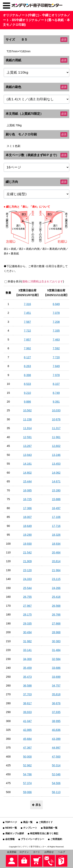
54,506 (56, 783)
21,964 (56, 570)
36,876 (56, 703)
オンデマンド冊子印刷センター (33, 847)
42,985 (27, 730)
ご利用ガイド (46, 822)
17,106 (56, 517)
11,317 (56, 428)
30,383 (56, 641)
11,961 (56, 437)
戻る (36, 805)
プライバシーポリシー (33, 839)
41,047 (27, 721)
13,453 (56, 464)
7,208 (56, 322)
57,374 (27, 783)
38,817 (27, 703)
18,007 (27, 517)
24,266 (56, 588)
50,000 (27, 757)
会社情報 (10, 839)
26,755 (27, 597)
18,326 (56, 535)
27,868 (56, 623)
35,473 (27, 677)
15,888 (56, 499)
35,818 (56, 694)
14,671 (56, 481)
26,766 (56, 615)
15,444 (27, 481)
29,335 (27, 623)
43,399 (56, 739)
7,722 (27, 331)
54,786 (27, 774)
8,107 (56, 384)
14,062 (56, 473)
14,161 (27, 464)
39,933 (27, 712)
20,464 (56, 552)
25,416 (56, 597)
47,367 (27, 748)
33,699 (56, 677)
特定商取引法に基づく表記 (44, 833)
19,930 (27, 544)
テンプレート (30, 828)
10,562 (27, 410)
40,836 (56, 730)
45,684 (27, 739)
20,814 (56, 561)
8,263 (27, 366)
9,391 (56, 402)
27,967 (27, 606)
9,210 (27, 393)
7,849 (56, 366)
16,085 (27, 490)
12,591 (27, 437)
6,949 (56, 304)
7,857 (27, 340)
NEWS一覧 (11, 828)
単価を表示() (36, 281)
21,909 (27, 561)
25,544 (27, 588)
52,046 (56, 774)
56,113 (56, 792)
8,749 (56, 393)
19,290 (27, 535)
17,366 (27, 508)
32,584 (56, 659)
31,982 (27, 641)
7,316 (27, 304)
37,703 (27, 694)
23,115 (56, 579)
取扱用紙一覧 (50, 828)
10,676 (56, 419)
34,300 (27, 659)
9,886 (27, 402)
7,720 (56, 357)
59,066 (27, 792)
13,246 (56, 455)
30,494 (27, 632)
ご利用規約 (56, 839)
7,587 (27, 322)
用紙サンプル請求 (15, 833)
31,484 (56, 650)
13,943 (27, 455)
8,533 (27, 384)
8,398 (27, 375)
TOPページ (11, 822)
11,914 (27, 428)
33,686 (56, 668)
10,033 (56, 410)
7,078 (56, 313)
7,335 (56, 331)
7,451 (27, 313)
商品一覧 (28, 822)
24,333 (27, 579)
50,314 (56, 765)
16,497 (56, 508)
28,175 (27, 615)
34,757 (56, 686)
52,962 (27, 765)
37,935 (56, 712)
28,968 (56, 632)
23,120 (27, 570)
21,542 (27, 552)
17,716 (56, 526)
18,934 (56, 544)
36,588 (27, 686)
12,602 (56, 446)
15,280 (56, 490)
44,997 (56, 748)
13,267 (27, 446)
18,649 (27, 526)
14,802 (27, 473)
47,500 (56, 757)
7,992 (27, 348)
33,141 (27, 650)
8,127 (27, 357)
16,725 (27, 499)
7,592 (56, 348)
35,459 (27, 668)
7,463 (56, 340)
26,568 (56, 606)
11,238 (27, 419)
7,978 (56, 375)
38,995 (56, 721)
